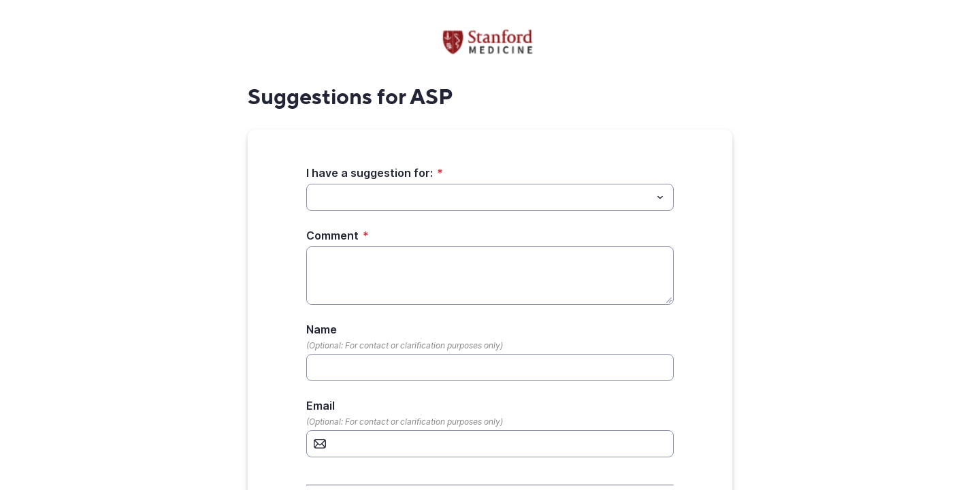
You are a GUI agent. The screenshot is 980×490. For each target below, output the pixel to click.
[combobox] (490, 197)
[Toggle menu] (660, 197)
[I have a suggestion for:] (479, 197)
